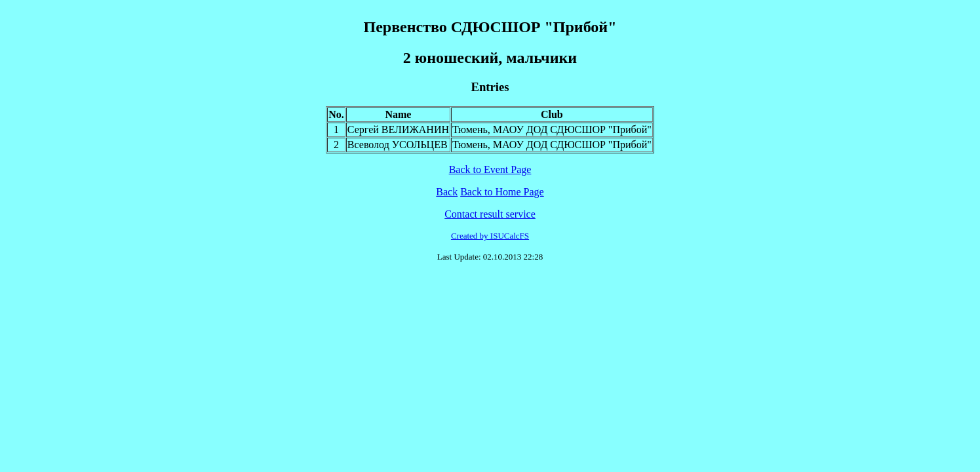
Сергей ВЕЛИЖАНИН (398, 129)
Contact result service (490, 214)
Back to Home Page (502, 192)
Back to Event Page (490, 169)
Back (447, 192)
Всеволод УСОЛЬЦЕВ (398, 145)
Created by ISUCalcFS (490, 236)
